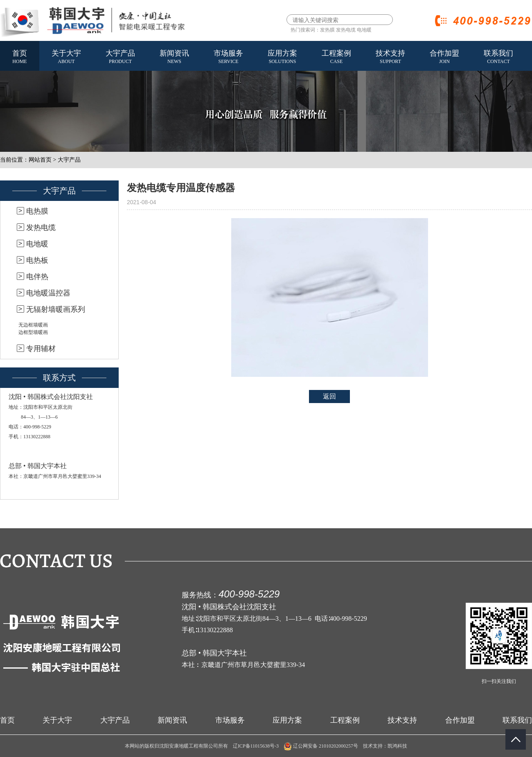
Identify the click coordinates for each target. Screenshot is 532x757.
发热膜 (327, 30)
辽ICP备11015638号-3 (256, 746)
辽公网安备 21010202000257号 (321, 746)
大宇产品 (120, 57)
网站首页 (40, 160)
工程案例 (336, 57)
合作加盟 (444, 57)
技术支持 (390, 57)
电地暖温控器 (48, 293)
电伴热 (37, 277)
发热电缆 (346, 30)
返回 (329, 396)
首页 (20, 57)
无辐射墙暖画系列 (56, 309)
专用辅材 (41, 349)
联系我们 (498, 57)
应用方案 (282, 57)
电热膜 (37, 211)
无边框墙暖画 (33, 325)
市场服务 (228, 57)
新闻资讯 (174, 57)
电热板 (37, 260)
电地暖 (364, 30)
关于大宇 (66, 57)
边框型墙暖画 (33, 332)
